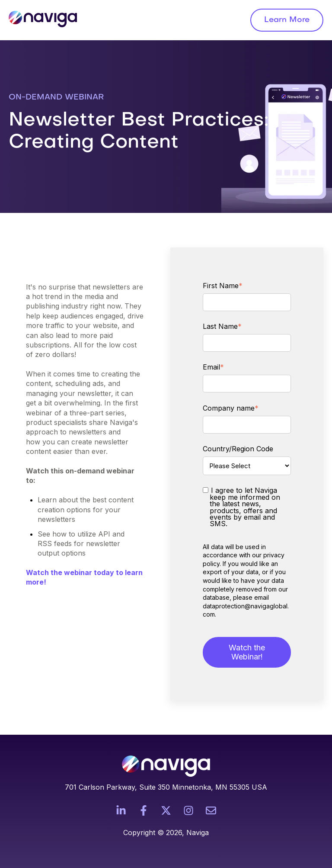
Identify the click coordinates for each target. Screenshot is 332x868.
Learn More (287, 20)
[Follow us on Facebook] (144, 810)
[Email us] (211, 810)
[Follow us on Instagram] (188, 810)
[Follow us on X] (166, 810)
